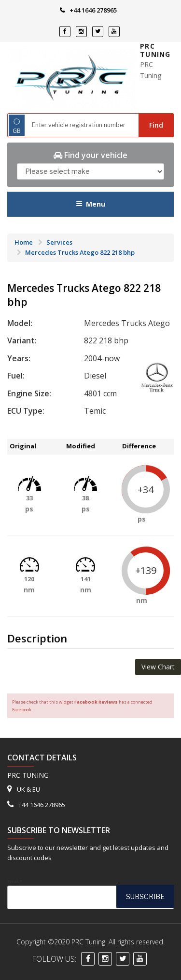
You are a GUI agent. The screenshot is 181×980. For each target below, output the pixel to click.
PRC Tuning (155, 50)
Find (156, 125)
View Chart (158, 667)
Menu (90, 204)
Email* (90, 894)
